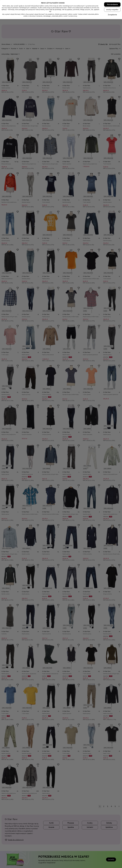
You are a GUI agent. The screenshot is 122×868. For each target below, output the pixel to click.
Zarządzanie (112, 864)
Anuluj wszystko (112, 858)
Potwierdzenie (112, 853)
